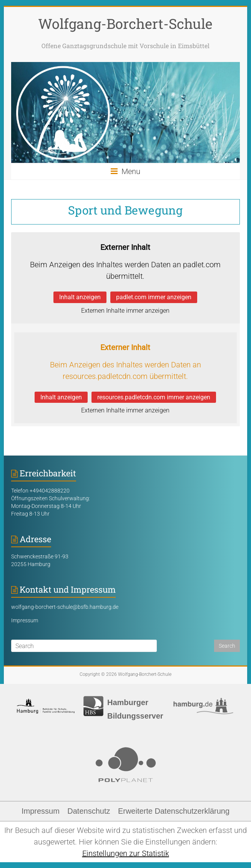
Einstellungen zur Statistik (126, 853)
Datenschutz (89, 811)
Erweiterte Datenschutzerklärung (174, 811)
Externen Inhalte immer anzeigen (125, 311)
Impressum (25, 620)
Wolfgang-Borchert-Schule (125, 23)
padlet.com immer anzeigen (154, 297)
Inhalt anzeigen (80, 297)
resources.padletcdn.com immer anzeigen (154, 397)
